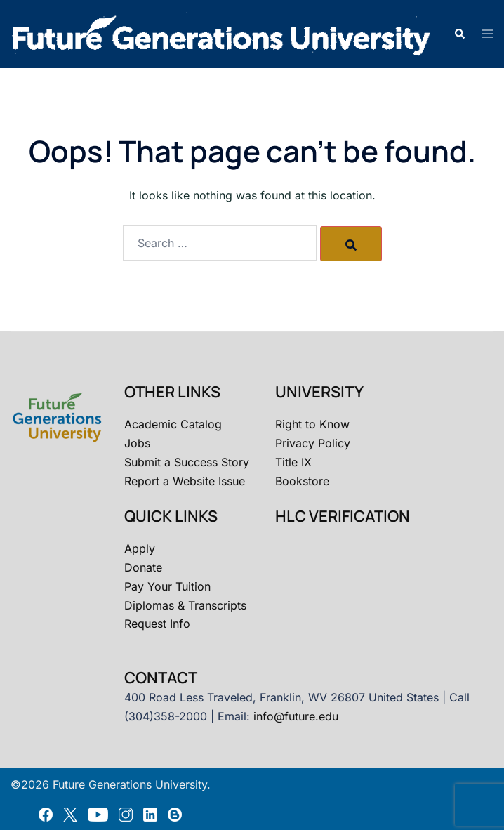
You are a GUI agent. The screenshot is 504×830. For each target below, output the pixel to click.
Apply (140, 548)
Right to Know (312, 424)
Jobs (137, 443)
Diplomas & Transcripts (185, 605)
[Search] (351, 244)
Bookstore (302, 481)
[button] (459, 34)
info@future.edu (296, 716)
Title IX (293, 462)
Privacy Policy (313, 443)
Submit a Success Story (187, 462)
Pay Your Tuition (167, 586)
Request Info (157, 624)
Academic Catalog (173, 424)
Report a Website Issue (185, 481)
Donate (143, 567)
